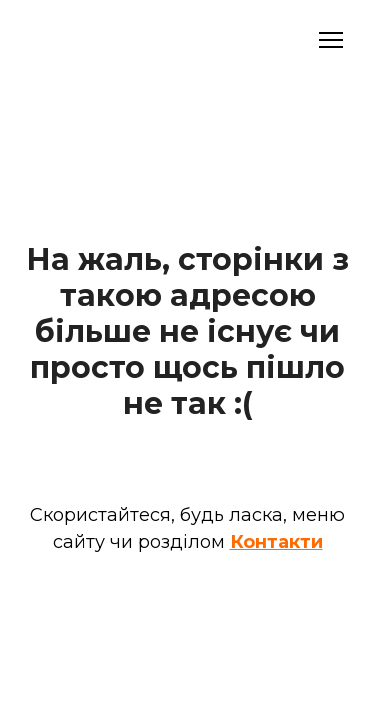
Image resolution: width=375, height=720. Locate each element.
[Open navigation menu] (331, 40)
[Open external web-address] (101, 40)
